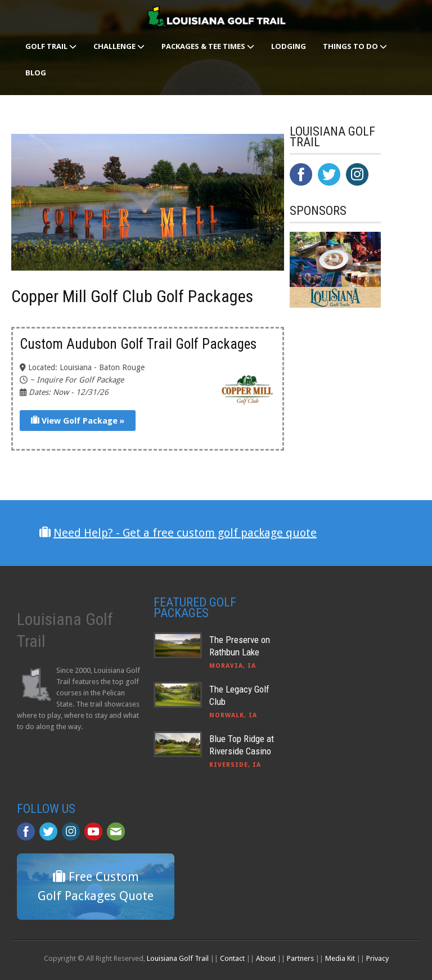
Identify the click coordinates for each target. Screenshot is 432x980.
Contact (232, 958)
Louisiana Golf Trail (178, 958)
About (266, 958)
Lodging (289, 46)
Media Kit (340, 958)
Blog (36, 73)
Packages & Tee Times (208, 46)
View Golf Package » (78, 421)
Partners (300, 958)
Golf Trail (51, 46)
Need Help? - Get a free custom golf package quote (185, 533)
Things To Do (355, 46)
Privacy (377, 958)
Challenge (119, 46)
